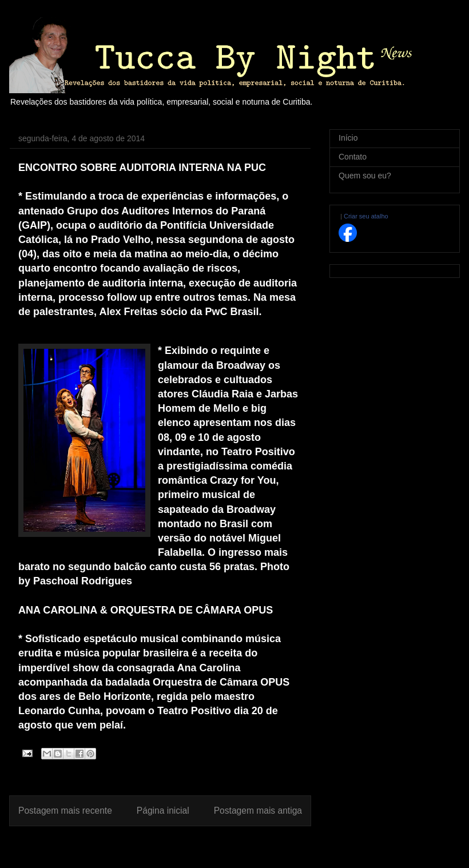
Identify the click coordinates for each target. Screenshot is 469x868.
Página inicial (163, 811)
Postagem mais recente (65, 811)
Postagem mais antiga (258, 811)
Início (348, 138)
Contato (353, 157)
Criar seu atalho (366, 216)
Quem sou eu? (365, 176)
